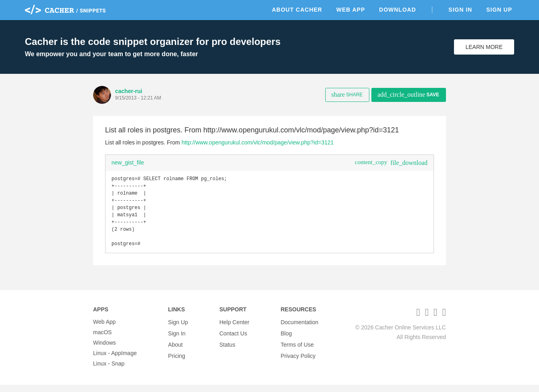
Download (397, 10)
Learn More (484, 47)
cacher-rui (129, 91)
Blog (286, 339)
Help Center (234, 329)
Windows (104, 350)
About (175, 350)
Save (408, 94)
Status (227, 350)
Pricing (177, 360)
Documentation (300, 329)
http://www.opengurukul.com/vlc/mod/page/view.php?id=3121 (258, 142)
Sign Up (499, 10)
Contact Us (233, 339)
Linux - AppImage (115, 360)
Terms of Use (297, 350)
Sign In (460, 10)
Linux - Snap (109, 371)
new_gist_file (128, 162)
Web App (351, 10)
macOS (102, 339)
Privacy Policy (298, 360)
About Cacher (297, 10)
